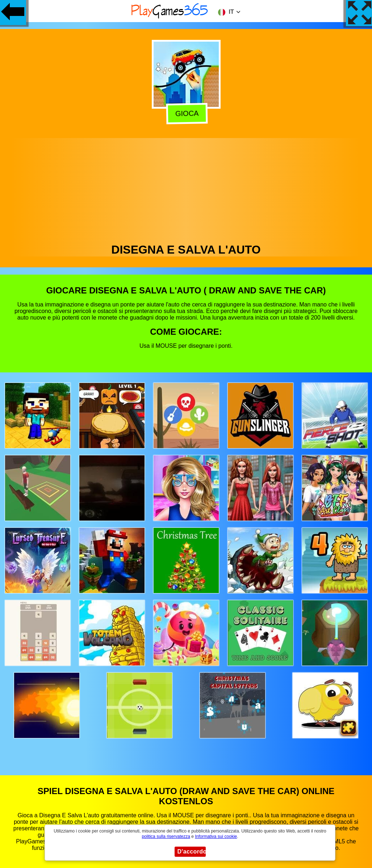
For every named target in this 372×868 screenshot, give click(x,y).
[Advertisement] (186, 189)
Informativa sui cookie (216, 836)
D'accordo (192, 852)
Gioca (186, 113)
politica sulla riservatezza (166, 836)
